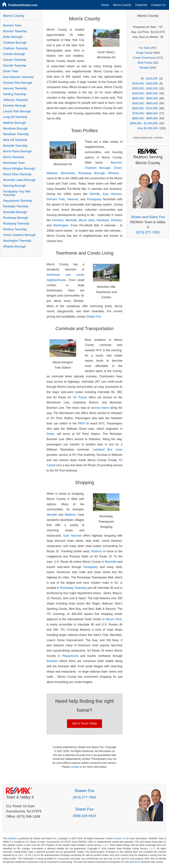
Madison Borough (15, 123)
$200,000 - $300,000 (145, 88)
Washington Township (17, 241)
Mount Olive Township (17, 174)
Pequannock (70, 656)
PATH (82, 423)
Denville (95, 194)
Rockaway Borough (92, 173)
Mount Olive (87, 220)
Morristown (68, 173)
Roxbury (116, 220)
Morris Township (14, 157)
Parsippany (94, 199)
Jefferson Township (16, 100)
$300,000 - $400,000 (145, 93)
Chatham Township (15, 48)
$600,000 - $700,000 (145, 108)
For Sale (144, 48)
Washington (61, 225)
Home (105, 5)
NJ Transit (80, 397)
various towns (100, 408)
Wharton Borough (15, 246)
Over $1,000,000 (147, 128)
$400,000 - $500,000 (145, 98)
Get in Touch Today (84, 723)
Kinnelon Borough (15, 106)
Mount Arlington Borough (19, 169)
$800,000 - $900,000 (145, 118)
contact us (76, 767)
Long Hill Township (15, 117)
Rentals (144, 68)
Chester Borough (14, 54)
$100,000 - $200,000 (145, 84)
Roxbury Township (15, 229)
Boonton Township (15, 31)
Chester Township (15, 60)
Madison (52, 173)
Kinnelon (58, 220)
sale (127, 862)
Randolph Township (16, 206)
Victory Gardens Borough (19, 235)
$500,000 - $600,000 (145, 103)
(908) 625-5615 (84, 816)
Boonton (116, 163)
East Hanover (112, 194)
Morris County (122, 5)
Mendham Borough (16, 129)
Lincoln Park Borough (17, 111)
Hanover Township (15, 88)
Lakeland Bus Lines (108, 450)
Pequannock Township (18, 201)
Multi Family (145, 63)
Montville (71, 220)
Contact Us (158, 5)
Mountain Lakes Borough (19, 180)
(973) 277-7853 (148, 232)
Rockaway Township (73, 588)
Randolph (103, 220)
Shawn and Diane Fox (148, 217)
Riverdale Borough (15, 212)
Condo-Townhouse (144, 58)
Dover (118, 168)
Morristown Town (14, 163)
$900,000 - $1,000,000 (144, 123)
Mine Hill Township (15, 140)
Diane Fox (84, 809)
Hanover (73, 199)
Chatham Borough (98, 168)
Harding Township (15, 94)
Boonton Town (12, 25)
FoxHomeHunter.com (23, 5)
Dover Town (11, 71)
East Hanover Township (18, 77)
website (12, 838)
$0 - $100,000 (149, 79)
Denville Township (15, 66)
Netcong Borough (14, 186)
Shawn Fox (94, 317)
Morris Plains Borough (17, 151)
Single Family (144, 53)
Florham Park (56, 199)
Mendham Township (16, 134)
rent (136, 862)
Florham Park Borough (18, 83)
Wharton (114, 173)
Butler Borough (13, 37)
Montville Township (15, 146)
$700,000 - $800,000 (145, 113)
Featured (141, 5)
